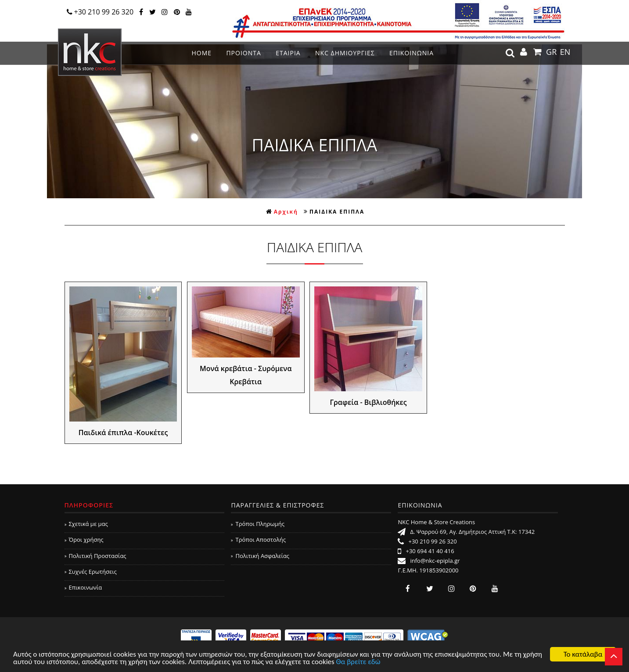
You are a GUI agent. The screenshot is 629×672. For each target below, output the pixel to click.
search (510, 53)
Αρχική (282, 212)
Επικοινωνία (83, 587)
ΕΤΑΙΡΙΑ (288, 53)
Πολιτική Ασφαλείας (260, 556)
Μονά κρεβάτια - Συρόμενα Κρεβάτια (246, 375)
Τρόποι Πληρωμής (257, 524)
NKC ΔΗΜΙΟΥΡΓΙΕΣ (345, 53)
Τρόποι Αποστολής (258, 540)
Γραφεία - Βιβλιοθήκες (368, 402)
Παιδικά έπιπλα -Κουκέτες (123, 433)
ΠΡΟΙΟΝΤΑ (243, 53)
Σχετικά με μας (86, 524)
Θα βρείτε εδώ (358, 663)
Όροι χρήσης (84, 540)
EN (565, 52)
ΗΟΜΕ (201, 53)
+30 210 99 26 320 (100, 12)
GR (551, 52)
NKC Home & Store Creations (90, 52)
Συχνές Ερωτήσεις (91, 572)
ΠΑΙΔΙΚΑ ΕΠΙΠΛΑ (337, 212)
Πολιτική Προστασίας (95, 556)
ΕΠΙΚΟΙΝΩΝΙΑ (412, 53)
